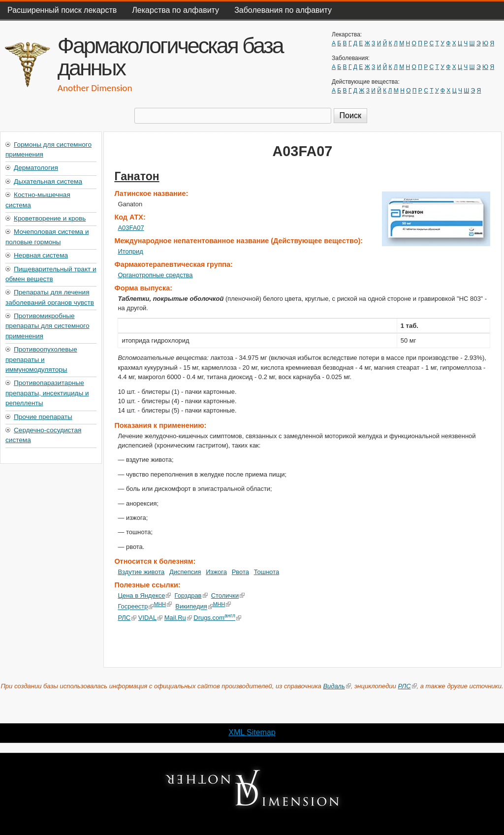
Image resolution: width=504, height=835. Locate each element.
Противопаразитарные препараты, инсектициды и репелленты (47, 393)
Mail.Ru (178, 618)
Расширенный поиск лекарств (62, 10)
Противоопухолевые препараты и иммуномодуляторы (41, 359)
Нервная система (41, 255)
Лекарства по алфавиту (175, 10)
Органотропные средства (155, 275)
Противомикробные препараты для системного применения (47, 326)
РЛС (127, 618)
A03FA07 (131, 228)
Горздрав (191, 595)
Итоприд (130, 251)
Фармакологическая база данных (170, 56)
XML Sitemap (252, 732)
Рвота (240, 572)
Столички (228, 595)
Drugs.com (217, 618)
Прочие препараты (43, 417)
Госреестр (136, 607)
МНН (163, 604)
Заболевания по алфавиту (283, 10)
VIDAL (150, 618)
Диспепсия (185, 572)
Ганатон (137, 176)
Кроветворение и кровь (50, 218)
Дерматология (36, 168)
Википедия (194, 607)
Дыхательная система (48, 181)
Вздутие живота (141, 572)
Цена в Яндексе (144, 595)
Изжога (216, 572)
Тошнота (267, 572)
